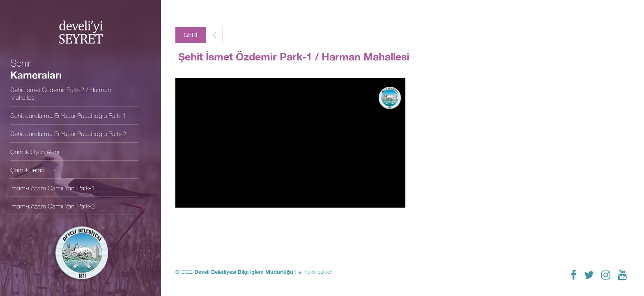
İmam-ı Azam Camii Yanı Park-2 (53, 206)
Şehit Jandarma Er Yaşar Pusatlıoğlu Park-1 (68, 115)
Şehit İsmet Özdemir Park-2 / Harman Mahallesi (61, 93)
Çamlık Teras (27, 170)
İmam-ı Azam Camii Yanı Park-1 (53, 188)
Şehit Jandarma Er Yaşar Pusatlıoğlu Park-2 (68, 133)
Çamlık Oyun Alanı (35, 151)
